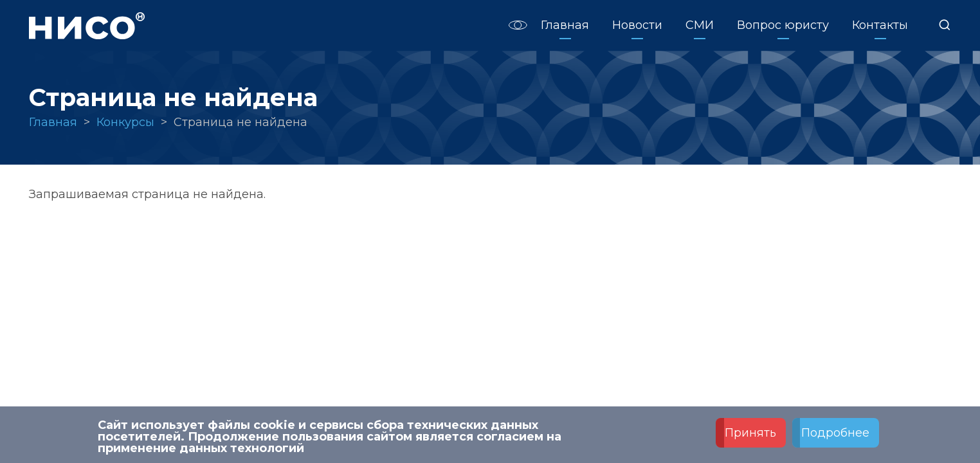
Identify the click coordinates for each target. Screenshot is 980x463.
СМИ (700, 25)
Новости (637, 25)
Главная (565, 25)
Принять (750, 433)
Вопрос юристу (783, 25)
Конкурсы (125, 122)
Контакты (880, 25)
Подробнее (835, 433)
